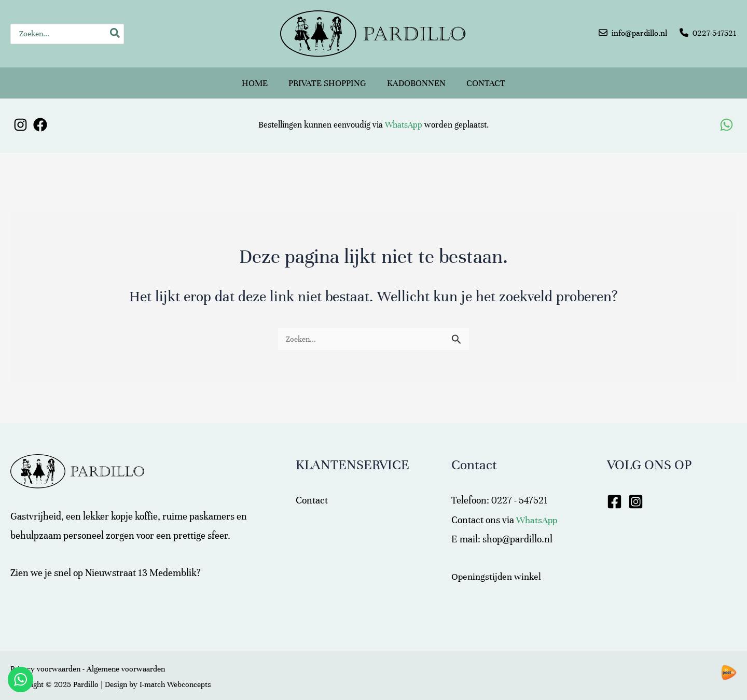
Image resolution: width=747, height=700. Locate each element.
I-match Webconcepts (175, 676)
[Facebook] (40, 116)
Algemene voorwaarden (126, 661)
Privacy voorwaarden (45, 661)
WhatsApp (404, 117)
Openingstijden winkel (498, 568)
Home (255, 79)
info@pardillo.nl (639, 33)
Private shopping (327, 79)
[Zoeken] (115, 34)
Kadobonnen (416, 79)
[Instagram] (20, 116)
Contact (486, 79)
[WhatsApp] (727, 116)
